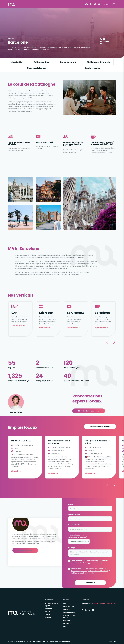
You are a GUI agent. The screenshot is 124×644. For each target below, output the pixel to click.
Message (72, 548)
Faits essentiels (42, 62)
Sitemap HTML (65, 641)
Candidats (49, 609)
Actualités (49, 618)
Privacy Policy (41, 641)
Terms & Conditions (53, 641)
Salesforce (67, 624)
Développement (69, 612)
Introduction (17, 62)
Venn (114, 641)
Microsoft (67, 621)
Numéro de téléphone (76, 525)
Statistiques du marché (99, 62)
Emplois (48, 615)
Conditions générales (79, 571)
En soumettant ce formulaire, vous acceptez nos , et (90, 571)
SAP (65, 627)
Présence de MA (68, 62)
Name (71, 504)
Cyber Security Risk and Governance (59, 442)
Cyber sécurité (69, 606)
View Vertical (72, 328)
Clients (47, 612)
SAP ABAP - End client (21, 441)
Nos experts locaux (37, 68)
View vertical (17, 325)
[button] (114, 342)
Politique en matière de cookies (83, 573)
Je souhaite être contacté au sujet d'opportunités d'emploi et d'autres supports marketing (90, 562)
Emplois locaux (92, 68)
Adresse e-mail (74, 515)
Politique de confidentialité (98, 571)
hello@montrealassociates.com (105, 603)
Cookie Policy (31, 641)
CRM (65, 603)
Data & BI (67, 609)
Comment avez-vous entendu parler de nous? (77, 536)
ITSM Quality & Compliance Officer (97, 442)
